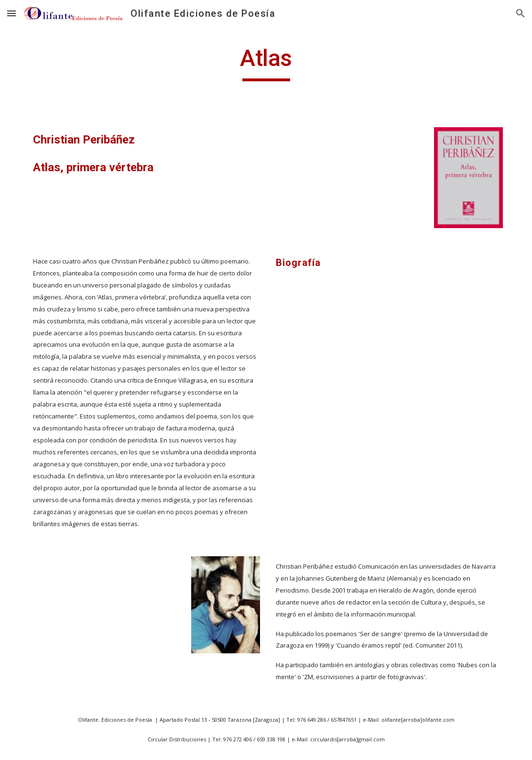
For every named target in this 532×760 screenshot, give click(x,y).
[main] (266, 63)
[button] (11, 13)
